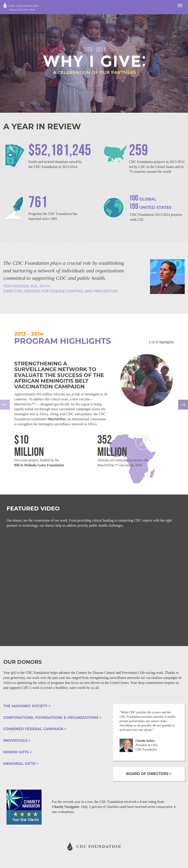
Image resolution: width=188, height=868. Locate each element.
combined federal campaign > (35, 729)
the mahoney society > (27, 706)
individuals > (17, 741)
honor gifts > (18, 752)
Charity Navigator (66, 807)
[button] (14, 408)
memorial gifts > (21, 764)
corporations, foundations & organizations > (52, 718)
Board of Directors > (149, 774)
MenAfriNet (57, 419)
